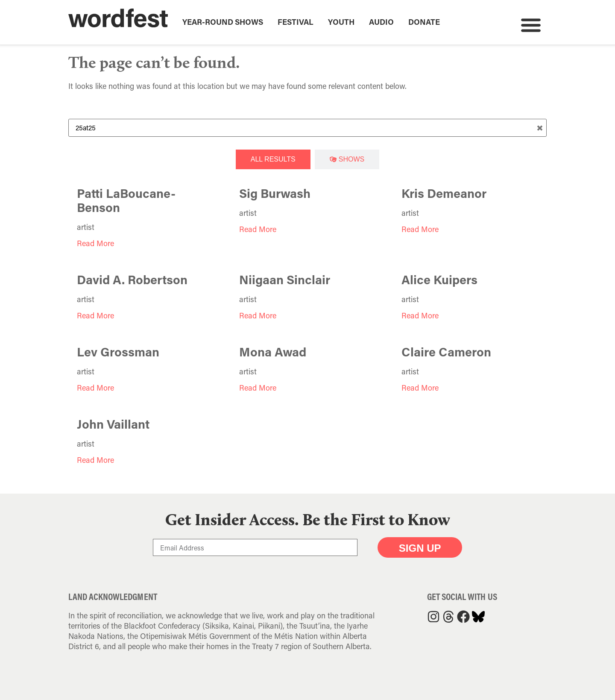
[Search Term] (307, 128)
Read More (95, 243)
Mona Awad (273, 352)
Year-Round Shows (223, 22)
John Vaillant (113, 424)
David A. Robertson (132, 279)
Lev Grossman (118, 352)
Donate (424, 22)
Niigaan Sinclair (285, 279)
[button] (531, 25)
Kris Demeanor (444, 193)
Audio (381, 22)
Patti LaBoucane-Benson (126, 200)
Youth (341, 22)
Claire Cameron (446, 352)
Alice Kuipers (439, 279)
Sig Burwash (275, 193)
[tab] (273, 159)
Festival (296, 22)
